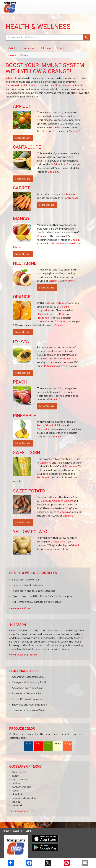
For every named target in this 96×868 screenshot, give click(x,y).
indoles (16, 802)
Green (48, 744)
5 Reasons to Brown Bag (26, 579)
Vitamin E (70, 243)
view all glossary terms (22, 811)
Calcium (64, 307)
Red (38, 744)
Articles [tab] (13, 48)
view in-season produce (23, 654)
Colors (12, 55)
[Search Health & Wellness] (44, 37)
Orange (68, 744)
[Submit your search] (86, 37)
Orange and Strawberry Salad (29, 682)
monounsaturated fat (24, 798)
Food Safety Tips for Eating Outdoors (34, 591)
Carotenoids (13, 85)
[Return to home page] (48, 7)
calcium (16, 783)
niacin (15, 790)
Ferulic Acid (44, 477)
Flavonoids (32, 85)
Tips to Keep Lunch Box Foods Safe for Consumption (43, 596)
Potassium (58, 243)
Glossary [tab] (46, 48)
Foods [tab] (61, 48)
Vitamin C (11, 78)
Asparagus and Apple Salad (28, 688)
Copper (58, 501)
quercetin (18, 805)
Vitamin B (51, 425)
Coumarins (43, 321)
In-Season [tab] (29, 48)
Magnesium (44, 310)
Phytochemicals (65, 85)
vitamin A (17, 794)
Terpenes (60, 321)
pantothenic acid (22, 787)
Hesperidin (43, 318)
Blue (28, 744)
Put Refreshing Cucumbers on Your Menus (37, 602)
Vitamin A (75, 131)
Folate (47, 303)
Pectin (17, 247)
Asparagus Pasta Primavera (28, 677)
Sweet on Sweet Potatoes (27, 585)
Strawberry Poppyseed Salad (29, 710)
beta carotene (20, 779)
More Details (23, 138)
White (58, 744)
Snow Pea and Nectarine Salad (29, 704)
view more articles (20, 608)
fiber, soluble (19, 772)
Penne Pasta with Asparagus (29, 699)
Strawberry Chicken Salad (27, 693)
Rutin (62, 314)
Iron (60, 127)
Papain (73, 366)
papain (16, 776)
